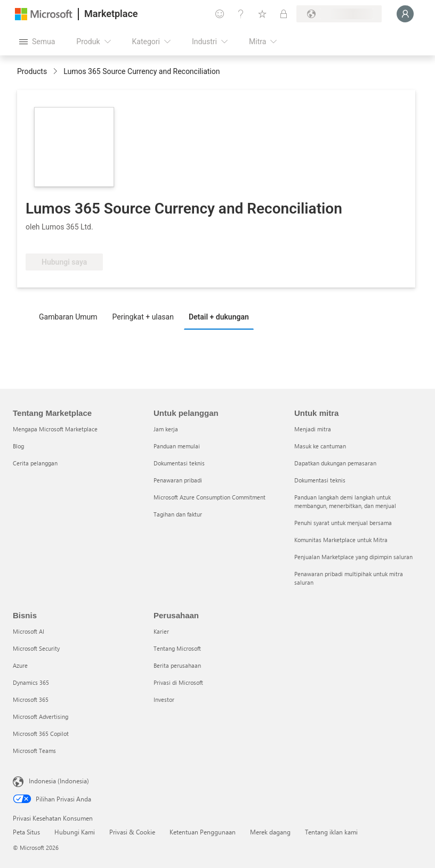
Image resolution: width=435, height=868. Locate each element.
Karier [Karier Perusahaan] (161, 631)
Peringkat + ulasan (143, 317)
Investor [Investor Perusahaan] (164, 699)
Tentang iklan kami (331, 832)
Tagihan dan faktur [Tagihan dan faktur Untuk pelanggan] (178, 514)
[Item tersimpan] (262, 14)
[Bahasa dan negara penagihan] (339, 14)
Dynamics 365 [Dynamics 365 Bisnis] (31, 682)
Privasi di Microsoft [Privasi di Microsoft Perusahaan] (178, 682)
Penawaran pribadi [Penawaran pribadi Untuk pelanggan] (178, 480)
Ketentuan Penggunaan (203, 832)
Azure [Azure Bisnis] (20, 665)
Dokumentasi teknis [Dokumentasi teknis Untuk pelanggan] (179, 463)
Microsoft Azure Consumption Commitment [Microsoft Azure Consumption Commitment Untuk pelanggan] (210, 497)
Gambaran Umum (68, 317)
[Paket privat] (284, 14)
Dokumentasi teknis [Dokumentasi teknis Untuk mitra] (320, 480)
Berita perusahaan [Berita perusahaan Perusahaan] (177, 665)
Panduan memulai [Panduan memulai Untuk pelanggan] (177, 446)
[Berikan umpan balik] (220, 14)
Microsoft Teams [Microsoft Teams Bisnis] (34, 751)
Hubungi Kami (75, 832)
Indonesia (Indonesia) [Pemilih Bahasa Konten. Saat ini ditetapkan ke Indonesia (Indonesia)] (59, 781)
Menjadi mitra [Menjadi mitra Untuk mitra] (313, 429)
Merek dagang (270, 832)
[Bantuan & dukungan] (241, 14)
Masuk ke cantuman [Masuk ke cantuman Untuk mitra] (320, 446)
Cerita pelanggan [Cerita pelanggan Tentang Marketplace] (35, 463)
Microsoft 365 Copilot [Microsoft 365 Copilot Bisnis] (41, 734)
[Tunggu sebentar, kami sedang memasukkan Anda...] (405, 14)
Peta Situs (26, 832)
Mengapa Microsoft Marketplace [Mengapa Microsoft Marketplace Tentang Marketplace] (55, 429)
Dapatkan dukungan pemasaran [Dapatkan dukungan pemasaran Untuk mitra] (335, 463)
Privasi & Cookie (132, 832)
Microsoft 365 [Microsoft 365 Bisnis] (31, 699)
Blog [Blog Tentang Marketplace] (18, 446)
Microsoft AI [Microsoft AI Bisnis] (29, 631)
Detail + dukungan (219, 317)
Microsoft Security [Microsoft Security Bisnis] (36, 648)
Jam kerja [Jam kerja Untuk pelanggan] (166, 429)
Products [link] (32, 71)
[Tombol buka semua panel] (37, 42)
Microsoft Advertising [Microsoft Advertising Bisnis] (41, 716)
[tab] (71, 316)
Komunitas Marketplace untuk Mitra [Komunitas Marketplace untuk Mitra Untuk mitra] (341, 540)
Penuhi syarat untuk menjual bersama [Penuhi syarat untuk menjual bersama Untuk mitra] (343, 523)
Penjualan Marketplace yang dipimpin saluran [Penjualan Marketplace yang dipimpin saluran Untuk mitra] (353, 557)
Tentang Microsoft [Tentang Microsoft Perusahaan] (177, 648)
